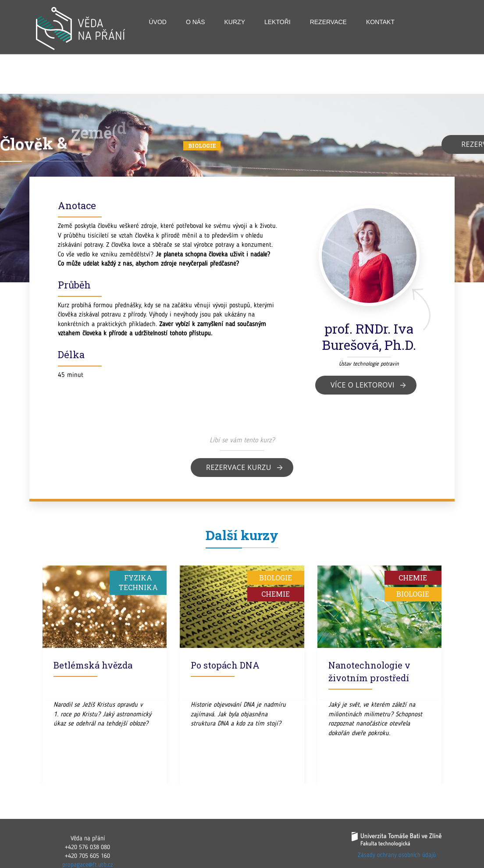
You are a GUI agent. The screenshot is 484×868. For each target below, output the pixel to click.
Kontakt (380, 22)
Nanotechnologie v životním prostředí (369, 671)
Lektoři (278, 22)
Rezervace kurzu (239, 467)
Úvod (158, 22)
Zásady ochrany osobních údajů (397, 855)
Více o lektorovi (363, 385)
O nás (196, 22)
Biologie (202, 146)
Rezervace (328, 22)
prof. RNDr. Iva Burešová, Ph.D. (369, 337)
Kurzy (235, 22)
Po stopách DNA (225, 665)
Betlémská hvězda (93, 665)
